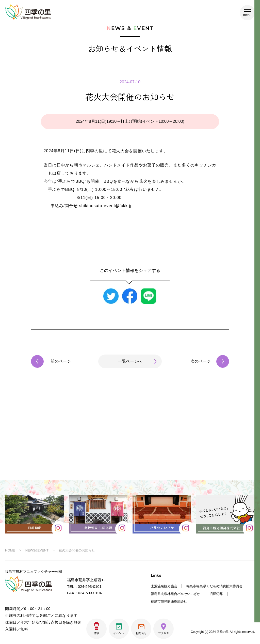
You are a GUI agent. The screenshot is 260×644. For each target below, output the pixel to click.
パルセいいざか (164, 601)
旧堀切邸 (194, 601)
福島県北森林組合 (229, 593)
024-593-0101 (90, 586)
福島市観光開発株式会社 (232, 601)
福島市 (196, 586)
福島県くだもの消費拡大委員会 (177, 593)
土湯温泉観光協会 (166, 586)
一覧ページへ (130, 361)
